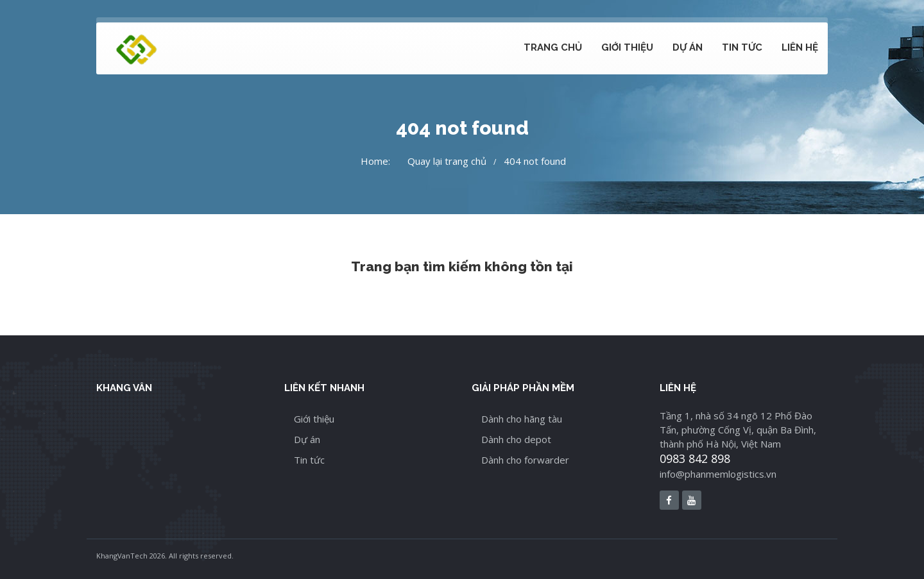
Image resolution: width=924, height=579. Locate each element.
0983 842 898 (695, 458)
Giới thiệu (627, 47)
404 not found (535, 161)
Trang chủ (553, 47)
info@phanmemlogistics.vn (718, 474)
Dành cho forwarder (525, 460)
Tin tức (742, 47)
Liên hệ (800, 47)
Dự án (688, 47)
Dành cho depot (516, 439)
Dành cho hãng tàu (522, 419)
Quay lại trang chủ (447, 161)
